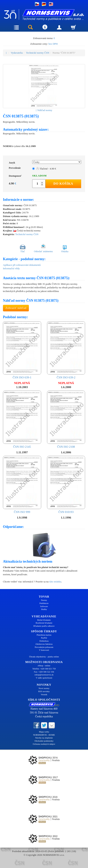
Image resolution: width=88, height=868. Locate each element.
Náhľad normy (44, 110)
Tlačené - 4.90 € (46, 169)
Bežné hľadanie (44, 620)
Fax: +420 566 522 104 (44, 672)
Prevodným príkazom (44, 647)
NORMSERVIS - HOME (44, 735)
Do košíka (63, 184)
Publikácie (44, 603)
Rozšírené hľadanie (44, 623)
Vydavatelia (17, 53)
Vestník (44, 694)
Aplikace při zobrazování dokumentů (22, 265)
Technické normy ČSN (38, 53)
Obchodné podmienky (44, 741)
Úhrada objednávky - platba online (44, 657)
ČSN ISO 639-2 (66, 350)
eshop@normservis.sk (44, 675)
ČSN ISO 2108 (66, 419)
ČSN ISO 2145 (22, 419)
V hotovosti (44, 650)
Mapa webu (44, 732)
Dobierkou (44, 641)
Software (44, 606)
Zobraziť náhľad (16, 308)
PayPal (44, 638)
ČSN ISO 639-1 (22, 350)
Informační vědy (11, 268)
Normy (44, 600)
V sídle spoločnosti (44, 678)
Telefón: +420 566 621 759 (44, 669)
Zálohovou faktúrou (44, 644)
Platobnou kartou (44, 635)
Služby (44, 609)
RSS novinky (44, 691)
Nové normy (44, 688)
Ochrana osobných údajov (44, 744)
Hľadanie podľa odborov (44, 626)
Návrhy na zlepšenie (44, 738)
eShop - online (44, 666)
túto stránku (55, 582)
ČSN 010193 (66, 485)
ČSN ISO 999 (22, 485)
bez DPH (53, 44)
